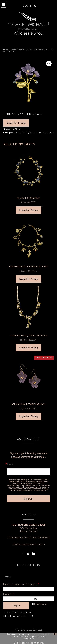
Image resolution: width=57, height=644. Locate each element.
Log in (16, 606)
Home (6, 50)
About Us (29, 634)
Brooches (34, 133)
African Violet (22, 133)
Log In (29, 6)
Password (12, 594)
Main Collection (39, 50)
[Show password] (43, 599)
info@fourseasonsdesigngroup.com (29, 544)
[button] (49, 64)
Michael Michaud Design (20, 50)
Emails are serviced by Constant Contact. (31, 491)
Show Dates (40, 634)
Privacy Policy (18, 634)
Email (10, 464)
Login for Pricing (16, 123)
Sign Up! (28, 499)
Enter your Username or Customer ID (21, 584)
